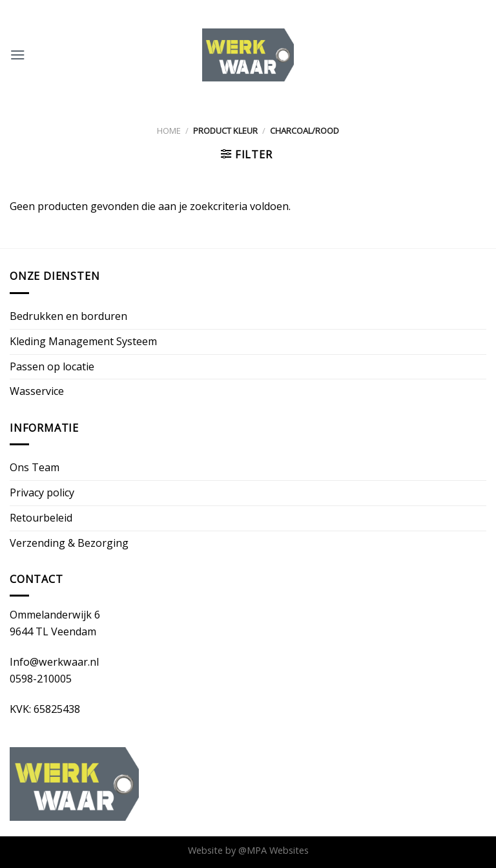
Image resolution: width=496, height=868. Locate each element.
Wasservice (37, 391)
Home (169, 131)
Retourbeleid (41, 518)
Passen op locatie (52, 366)
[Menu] (18, 55)
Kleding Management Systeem (83, 341)
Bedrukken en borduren (68, 316)
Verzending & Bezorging (69, 543)
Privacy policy (42, 492)
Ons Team (35, 467)
